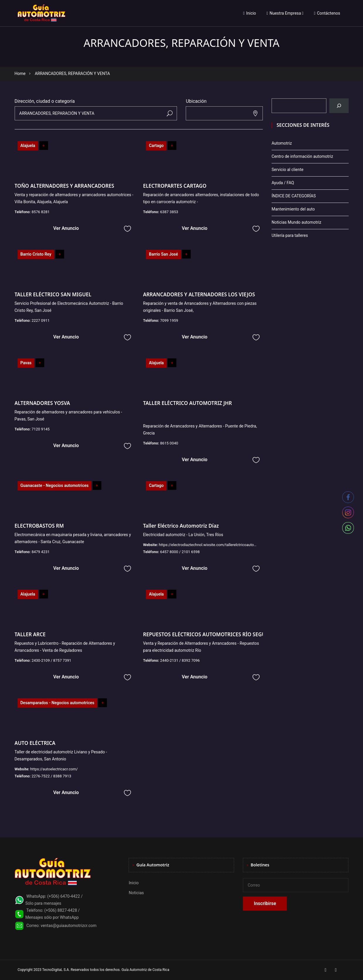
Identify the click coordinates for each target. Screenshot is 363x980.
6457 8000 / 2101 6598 (180, 552)
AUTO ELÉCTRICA (35, 743)
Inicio (250, 13)
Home (20, 73)
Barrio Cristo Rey (36, 254)
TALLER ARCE (30, 634)
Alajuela (28, 146)
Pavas (26, 363)
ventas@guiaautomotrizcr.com (69, 926)
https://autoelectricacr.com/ (54, 769)
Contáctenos (327, 13)
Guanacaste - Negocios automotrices (55, 485)
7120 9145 (41, 429)
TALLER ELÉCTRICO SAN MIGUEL (53, 294)
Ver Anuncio (66, 228)
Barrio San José (163, 254)
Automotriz (282, 143)
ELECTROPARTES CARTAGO (175, 186)
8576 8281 (41, 212)
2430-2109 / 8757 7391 (52, 660)
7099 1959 (169, 320)
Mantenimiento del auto (293, 209)
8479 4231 (41, 552)
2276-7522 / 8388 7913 (52, 776)
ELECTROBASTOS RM (39, 526)
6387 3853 (169, 212)
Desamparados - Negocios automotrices (58, 703)
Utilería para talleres (290, 235)
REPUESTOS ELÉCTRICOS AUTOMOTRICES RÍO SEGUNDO (210, 634)
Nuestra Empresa (284, 13)
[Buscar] (339, 106)
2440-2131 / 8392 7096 (180, 660)
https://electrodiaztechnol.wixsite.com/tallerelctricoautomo (209, 545)
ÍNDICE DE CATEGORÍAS (294, 196)
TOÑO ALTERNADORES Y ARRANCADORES (64, 186)
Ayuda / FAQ (283, 183)
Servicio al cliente (288, 170)
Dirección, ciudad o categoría (45, 101)
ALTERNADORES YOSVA (42, 403)
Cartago (156, 146)
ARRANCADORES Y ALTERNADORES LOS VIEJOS (199, 294)
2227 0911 (41, 320)
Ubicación (196, 101)
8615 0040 (169, 443)
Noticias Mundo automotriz (296, 222)
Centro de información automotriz (302, 156)
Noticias (136, 893)
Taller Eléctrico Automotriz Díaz (181, 526)
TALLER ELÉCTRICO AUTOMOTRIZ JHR (187, 403)
